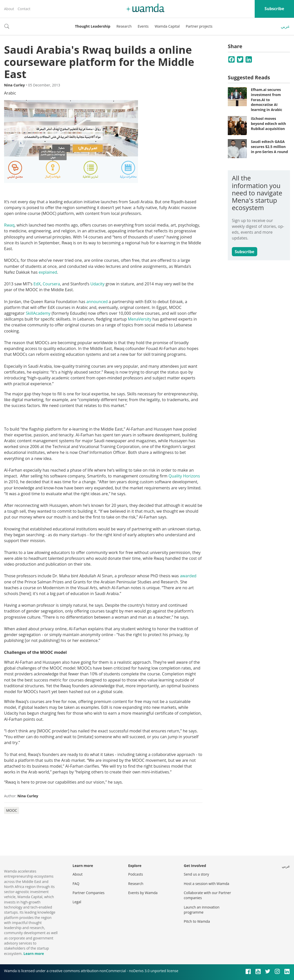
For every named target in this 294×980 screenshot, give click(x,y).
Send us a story (196, 874)
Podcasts (135, 874)
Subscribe (274, 9)
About (9, 9)
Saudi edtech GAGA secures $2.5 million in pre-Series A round (269, 146)
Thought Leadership (93, 26)
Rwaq (9, 225)
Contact (24, 9)
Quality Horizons (184, 476)
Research (124, 26)
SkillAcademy (38, 313)
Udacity (97, 284)
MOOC (12, 810)
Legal (77, 902)
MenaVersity (140, 319)
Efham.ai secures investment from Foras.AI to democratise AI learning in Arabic (267, 99)
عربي (285, 26)
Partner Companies (89, 893)
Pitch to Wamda (197, 921)
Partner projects (199, 26)
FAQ (76, 884)
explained (48, 272)
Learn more (34, 954)
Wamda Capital (167, 26)
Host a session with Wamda (207, 884)
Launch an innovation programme (202, 910)
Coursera (51, 284)
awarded (188, 576)
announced (97, 302)
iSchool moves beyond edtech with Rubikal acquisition (269, 123)
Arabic (10, 93)
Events (143, 26)
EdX (37, 284)
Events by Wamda (143, 893)
